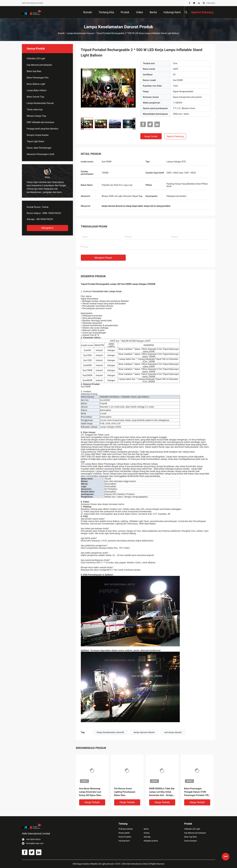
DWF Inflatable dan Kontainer (41, 122)
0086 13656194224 (52, 213)
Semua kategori (191, 841)
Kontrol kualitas (125, 837)
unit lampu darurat (173, 732)
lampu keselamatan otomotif (110, 732)
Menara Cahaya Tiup (36, 116)
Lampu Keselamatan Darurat (80, 33)
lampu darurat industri (144, 732)
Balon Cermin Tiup (35, 97)
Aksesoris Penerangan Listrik (41, 154)
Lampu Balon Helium (37, 90)
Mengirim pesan (103, 258)
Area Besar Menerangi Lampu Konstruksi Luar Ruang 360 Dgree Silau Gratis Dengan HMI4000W (92, 792)
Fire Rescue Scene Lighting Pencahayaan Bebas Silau (125, 792)
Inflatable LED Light (36, 58)
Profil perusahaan (126, 829)
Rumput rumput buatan (38, 135)
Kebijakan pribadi (151, 841)
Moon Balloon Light (36, 84)
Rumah (61, 33)
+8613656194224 (44, 219)
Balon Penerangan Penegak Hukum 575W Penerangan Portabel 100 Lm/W (196, 792)
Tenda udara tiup (35, 110)
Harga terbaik (151, 136)
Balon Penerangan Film (38, 78)
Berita (146, 829)
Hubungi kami (124, 841)
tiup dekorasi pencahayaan (39, 65)
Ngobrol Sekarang (175, 136)
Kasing (147, 833)
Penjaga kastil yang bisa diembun (43, 129)
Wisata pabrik (124, 833)
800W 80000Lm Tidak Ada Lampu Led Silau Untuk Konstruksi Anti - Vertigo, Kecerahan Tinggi (162, 792)
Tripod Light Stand (35, 141)
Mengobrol (47, 228)
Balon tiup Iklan (34, 71)
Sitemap (147, 837)
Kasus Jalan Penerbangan (39, 148)
